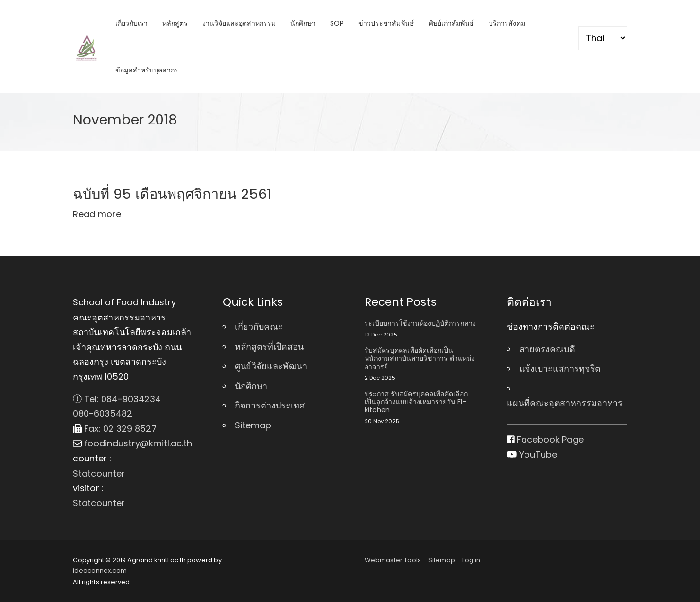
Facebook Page (546, 439)
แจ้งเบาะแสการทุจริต (560, 368)
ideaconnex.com (100, 571)
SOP (337, 23)
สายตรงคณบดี (547, 349)
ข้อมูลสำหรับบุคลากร (147, 70)
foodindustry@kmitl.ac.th (132, 443)
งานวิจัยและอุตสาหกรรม (239, 23)
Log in (471, 560)
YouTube (532, 454)
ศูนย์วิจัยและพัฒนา (271, 366)
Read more (97, 214)
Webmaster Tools (393, 560)
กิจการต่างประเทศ (270, 405)
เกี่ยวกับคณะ (259, 327)
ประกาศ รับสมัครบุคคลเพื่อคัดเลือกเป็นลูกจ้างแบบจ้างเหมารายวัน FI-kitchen (416, 402)
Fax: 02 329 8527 (115, 429)
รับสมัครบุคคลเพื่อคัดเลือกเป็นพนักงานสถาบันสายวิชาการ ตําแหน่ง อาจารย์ (420, 358)
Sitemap (253, 425)
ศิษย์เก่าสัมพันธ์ (451, 23)
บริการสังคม (507, 23)
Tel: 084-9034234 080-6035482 (117, 407)
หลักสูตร (175, 23)
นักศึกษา (303, 23)
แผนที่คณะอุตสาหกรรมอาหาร (565, 403)
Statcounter (99, 473)
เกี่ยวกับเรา (131, 23)
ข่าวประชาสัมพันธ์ (386, 23)
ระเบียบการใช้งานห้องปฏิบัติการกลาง (420, 324)
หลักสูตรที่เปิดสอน (269, 346)
